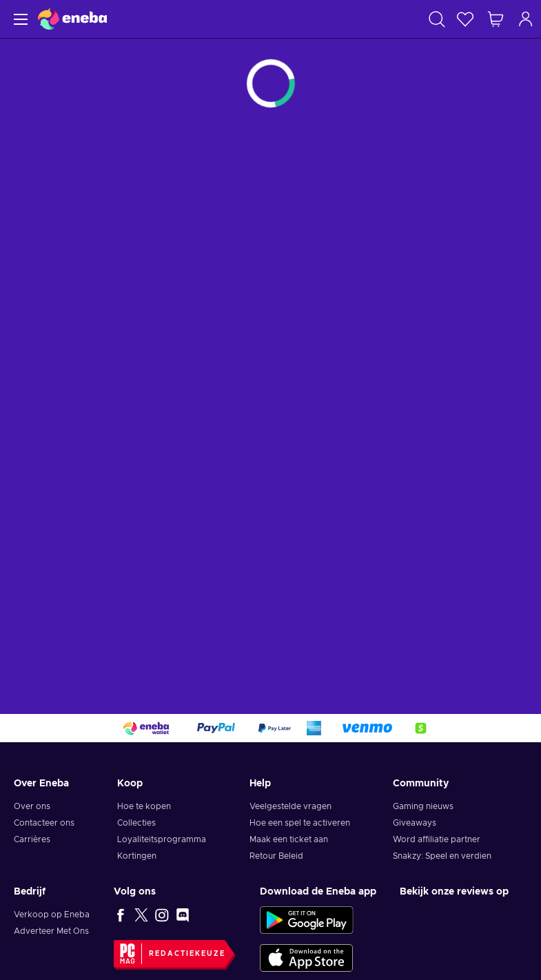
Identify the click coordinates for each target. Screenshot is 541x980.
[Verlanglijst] (465, 19)
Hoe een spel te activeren (300, 823)
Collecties (136, 823)
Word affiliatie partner (437, 839)
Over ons (32, 806)
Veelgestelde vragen (290, 806)
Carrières (32, 839)
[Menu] (19, 19)
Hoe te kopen (144, 806)
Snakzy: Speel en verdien (442, 856)
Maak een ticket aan (289, 839)
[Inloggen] (526, 19)
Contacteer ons (44, 823)
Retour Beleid (276, 856)
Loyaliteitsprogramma (162, 839)
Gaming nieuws (423, 806)
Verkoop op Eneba (52, 915)
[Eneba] (72, 19)
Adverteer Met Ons (51, 931)
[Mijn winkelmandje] (496, 19)
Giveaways (415, 823)
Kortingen (137, 856)
